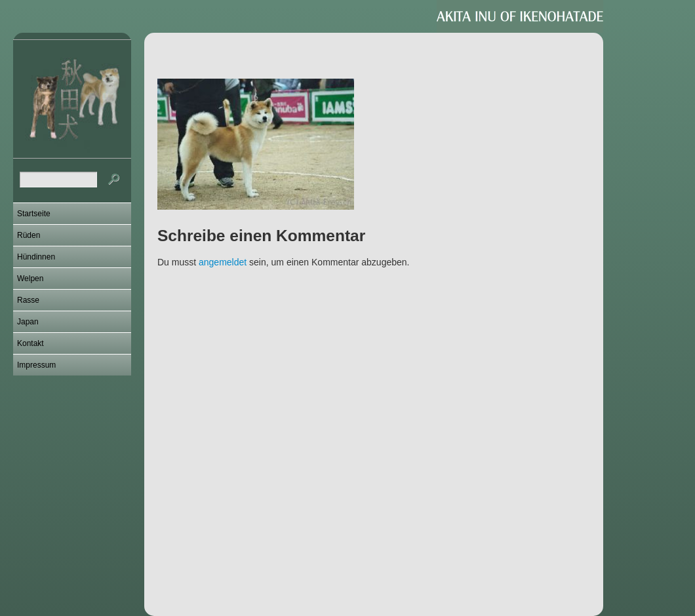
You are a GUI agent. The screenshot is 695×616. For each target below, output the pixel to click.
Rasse (28, 300)
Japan (28, 322)
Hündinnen (36, 257)
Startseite (34, 214)
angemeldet (223, 262)
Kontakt (30, 343)
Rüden (29, 235)
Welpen (30, 279)
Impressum (36, 365)
